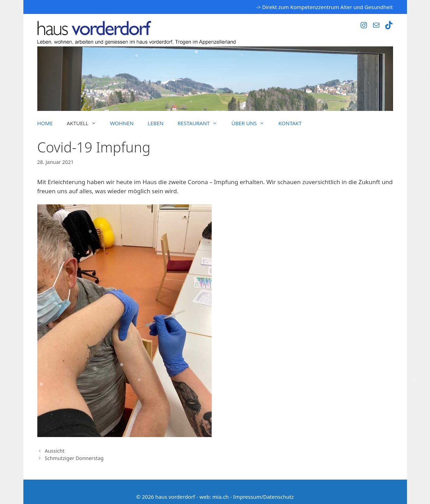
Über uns (251, 123)
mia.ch (221, 497)
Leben (156, 123)
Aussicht (55, 451)
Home (45, 123)
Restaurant (201, 123)
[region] (215, 79)
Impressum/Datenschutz (264, 497)
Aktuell (85, 123)
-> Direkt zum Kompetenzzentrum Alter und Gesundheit (324, 7)
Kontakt (290, 123)
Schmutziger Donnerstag (74, 458)
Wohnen (122, 123)
